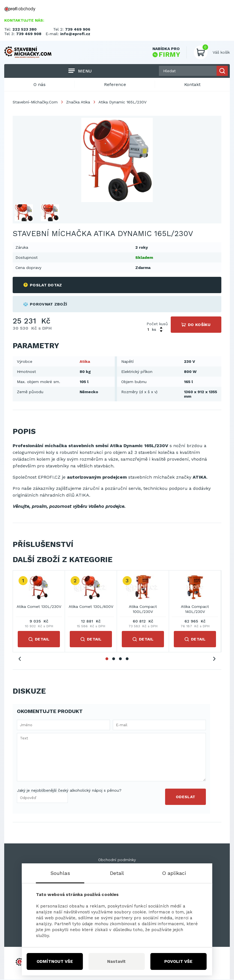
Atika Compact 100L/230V (143, 610)
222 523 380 (24, 29)
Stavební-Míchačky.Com (35, 102)
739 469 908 (29, 34)
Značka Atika (78, 102)
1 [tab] (107, 659)
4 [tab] (127, 659)
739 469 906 (78, 29)
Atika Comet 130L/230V (39, 607)
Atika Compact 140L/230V (195, 610)
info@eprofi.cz (75, 34)
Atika (85, 362)
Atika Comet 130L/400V (91, 607)
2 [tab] (114, 659)
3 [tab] (120, 659)
